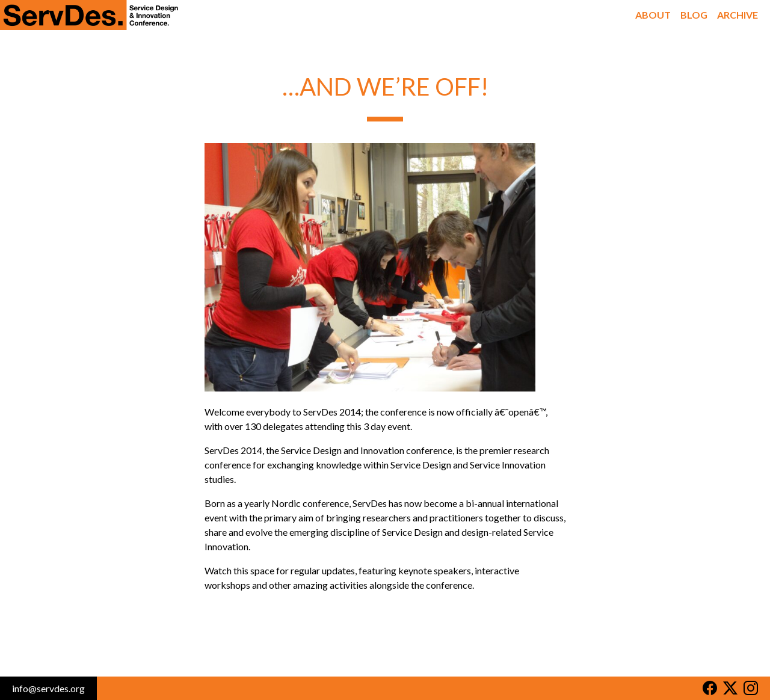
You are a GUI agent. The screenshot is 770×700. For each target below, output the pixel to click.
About (653, 15)
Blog (694, 15)
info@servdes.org (48, 688)
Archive (738, 15)
